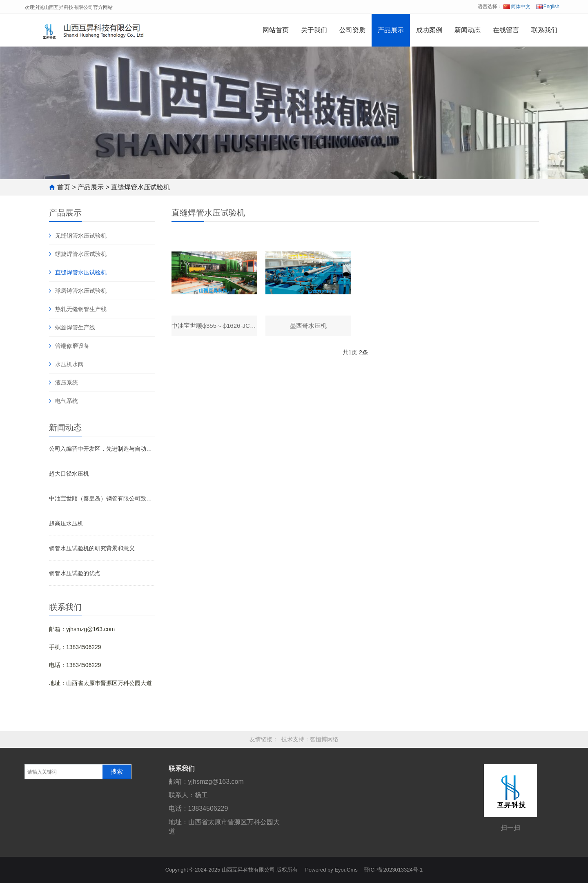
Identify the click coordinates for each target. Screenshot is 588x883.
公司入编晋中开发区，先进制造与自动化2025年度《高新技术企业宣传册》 (102, 449)
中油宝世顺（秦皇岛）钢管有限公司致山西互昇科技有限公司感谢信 (102, 498)
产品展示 (391, 30)
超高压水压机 (66, 523)
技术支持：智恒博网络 (310, 739)
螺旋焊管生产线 (75, 327)
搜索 (117, 772)
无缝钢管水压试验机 (81, 236)
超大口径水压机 (69, 474)
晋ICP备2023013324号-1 (393, 870)
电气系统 (67, 401)
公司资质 (352, 30)
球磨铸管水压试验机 (81, 291)
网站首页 (276, 30)
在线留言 (506, 30)
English (548, 7)
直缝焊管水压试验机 (140, 187)
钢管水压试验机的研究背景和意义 (92, 548)
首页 (64, 187)
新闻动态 (468, 30)
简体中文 (517, 7)
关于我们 (314, 30)
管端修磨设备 (72, 346)
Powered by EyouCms (331, 870)
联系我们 (544, 30)
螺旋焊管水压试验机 (81, 254)
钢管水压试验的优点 (75, 573)
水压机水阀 (69, 364)
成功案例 (429, 30)
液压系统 (67, 383)
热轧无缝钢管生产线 (81, 309)
